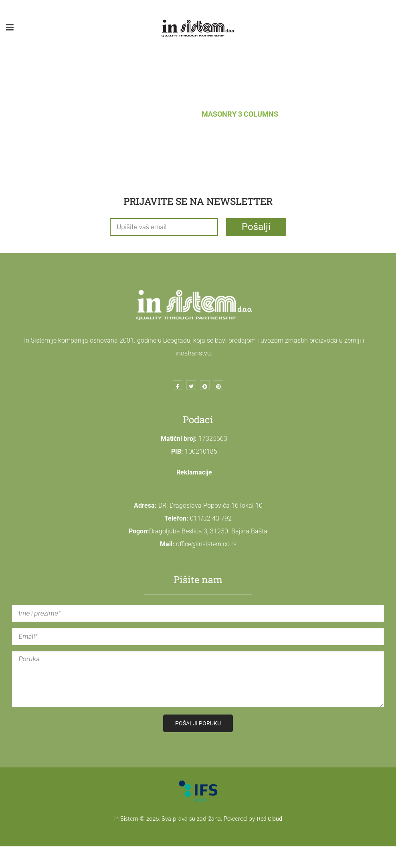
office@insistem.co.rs (206, 544)
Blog (179, 114)
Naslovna (137, 114)
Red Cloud (270, 819)
